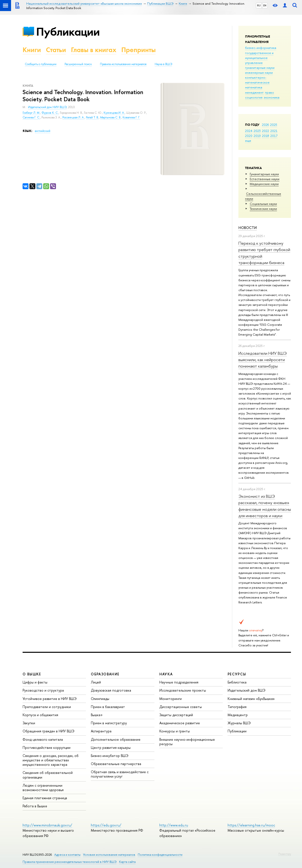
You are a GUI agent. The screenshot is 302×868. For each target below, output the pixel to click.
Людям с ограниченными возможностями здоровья (43, 788)
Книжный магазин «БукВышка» (251, 699)
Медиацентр (238, 715)
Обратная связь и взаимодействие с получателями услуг (120, 774)
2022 (266, 131)
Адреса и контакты (67, 855)
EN (265, 5)
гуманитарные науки (260, 68)
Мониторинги (171, 699)
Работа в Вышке (35, 806)
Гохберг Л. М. (31, 113)
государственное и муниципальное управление (259, 58)
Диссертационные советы (181, 707)
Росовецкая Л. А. (73, 117)
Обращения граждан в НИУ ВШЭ (48, 731)
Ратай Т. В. (92, 117)
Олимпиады (100, 699)
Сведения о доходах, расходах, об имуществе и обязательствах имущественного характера (51, 760)
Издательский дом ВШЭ (247, 690)
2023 (257, 131)
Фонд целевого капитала (43, 739)
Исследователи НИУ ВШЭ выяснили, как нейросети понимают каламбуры (263, 360)
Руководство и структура (43, 690)
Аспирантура (101, 731)
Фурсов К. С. (50, 113)
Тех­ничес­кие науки (263, 209)
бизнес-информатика (261, 48)
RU (259, 5)
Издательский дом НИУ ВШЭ (47, 107)
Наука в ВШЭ (163, 64)
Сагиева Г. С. (31, 117)
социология (254, 97)
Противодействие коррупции (47, 747)
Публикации (68, 32)
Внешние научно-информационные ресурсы (187, 742)
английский (43, 131)
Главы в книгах (94, 50)
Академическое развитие (180, 723)
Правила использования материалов (123, 64)
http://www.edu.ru (174, 825)
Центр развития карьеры (111, 747)
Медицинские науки (264, 184)
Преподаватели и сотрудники (47, 707)
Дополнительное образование (116, 739)
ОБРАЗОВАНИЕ (105, 674)
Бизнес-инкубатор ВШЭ (110, 756)
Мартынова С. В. (111, 117)
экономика (272, 97)
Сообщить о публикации (41, 64)
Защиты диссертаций (176, 715)
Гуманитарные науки (264, 174)
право (269, 92)
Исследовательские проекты (183, 690)
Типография (237, 707)
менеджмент (254, 92)
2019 (257, 136)
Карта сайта (127, 862)
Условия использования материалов (109, 855)
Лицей (96, 682)
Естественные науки (265, 179)
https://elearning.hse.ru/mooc (251, 825)
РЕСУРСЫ (237, 674)
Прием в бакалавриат (108, 707)
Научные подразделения (179, 682)
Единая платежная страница (45, 798)
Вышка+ (97, 715)
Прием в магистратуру (109, 723)
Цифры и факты (35, 682)
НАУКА (166, 674)
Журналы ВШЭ (239, 723)
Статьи (56, 50)
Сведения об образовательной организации (48, 775)
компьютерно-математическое (257, 80)
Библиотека (237, 682)
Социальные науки (263, 204)
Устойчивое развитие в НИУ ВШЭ (50, 699)
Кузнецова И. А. (114, 113)
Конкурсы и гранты (175, 731)
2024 (249, 131)
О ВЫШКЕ (32, 674)
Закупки (29, 723)
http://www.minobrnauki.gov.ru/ (47, 825)
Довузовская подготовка (111, 690)
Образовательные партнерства (116, 764)
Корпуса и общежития (40, 715)
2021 (274, 131)
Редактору (285, 854)
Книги (32, 50)
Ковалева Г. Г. (131, 117)
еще (248, 141)
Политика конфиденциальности (160, 855)
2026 (265, 125)
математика (254, 87)
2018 (266, 136)
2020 (249, 136)
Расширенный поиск (78, 64)
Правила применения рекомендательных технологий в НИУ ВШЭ (70, 862)
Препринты (138, 50)
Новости (248, 228)
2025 (274, 125)
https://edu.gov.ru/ (106, 825)
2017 (274, 136)
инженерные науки (259, 72)
